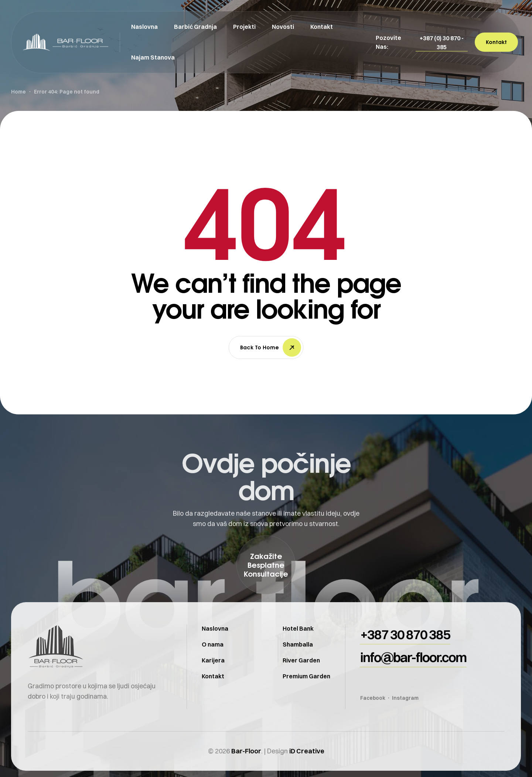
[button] (442, 43)
